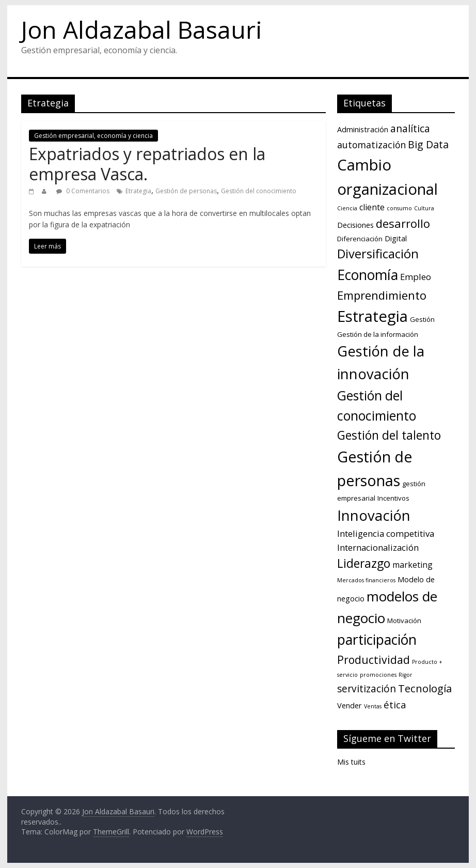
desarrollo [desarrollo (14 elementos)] (403, 223)
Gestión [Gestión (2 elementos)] (422, 319)
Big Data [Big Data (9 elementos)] (428, 144)
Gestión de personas (186, 191)
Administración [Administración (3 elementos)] (363, 129)
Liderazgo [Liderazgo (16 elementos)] (364, 563)
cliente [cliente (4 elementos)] (372, 207)
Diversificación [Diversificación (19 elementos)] (378, 254)
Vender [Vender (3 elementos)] (350, 705)
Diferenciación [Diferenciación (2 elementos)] (360, 239)
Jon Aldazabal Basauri (142, 29)
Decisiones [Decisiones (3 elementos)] (355, 225)
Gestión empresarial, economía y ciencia (93, 136)
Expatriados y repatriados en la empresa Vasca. (147, 164)
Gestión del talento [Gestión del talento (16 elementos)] (389, 435)
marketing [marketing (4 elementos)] (412, 565)
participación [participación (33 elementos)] (377, 640)
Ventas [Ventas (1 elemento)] (373, 706)
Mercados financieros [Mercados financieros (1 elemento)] (366, 580)
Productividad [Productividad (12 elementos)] (374, 660)
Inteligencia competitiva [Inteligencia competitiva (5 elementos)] (386, 533)
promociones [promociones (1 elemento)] (378, 675)
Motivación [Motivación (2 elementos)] (404, 621)
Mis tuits (351, 762)
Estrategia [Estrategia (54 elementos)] (372, 316)
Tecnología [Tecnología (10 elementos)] (425, 688)
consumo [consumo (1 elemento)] (399, 208)
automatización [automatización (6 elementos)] (371, 145)
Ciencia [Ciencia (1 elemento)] (347, 208)
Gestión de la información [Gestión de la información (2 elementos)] (378, 334)
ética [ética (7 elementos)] (395, 704)
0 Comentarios (83, 191)
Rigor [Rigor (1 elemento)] (406, 675)
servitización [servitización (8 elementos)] (367, 689)
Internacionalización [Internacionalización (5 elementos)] (378, 547)
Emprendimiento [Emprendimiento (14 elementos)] (382, 295)
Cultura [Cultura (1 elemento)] (424, 208)
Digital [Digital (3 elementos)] (396, 238)
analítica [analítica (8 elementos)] (410, 129)
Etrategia (138, 191)
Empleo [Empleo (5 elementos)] (416, 277)
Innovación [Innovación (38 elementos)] (374, 515)
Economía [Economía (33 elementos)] (368, 275)
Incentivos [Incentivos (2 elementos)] (393, 498)
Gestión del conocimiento (259, 191)
